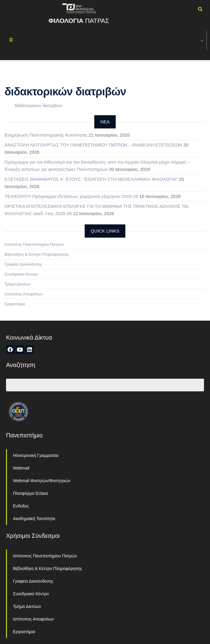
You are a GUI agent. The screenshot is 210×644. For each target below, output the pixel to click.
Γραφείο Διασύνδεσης (23, 264)
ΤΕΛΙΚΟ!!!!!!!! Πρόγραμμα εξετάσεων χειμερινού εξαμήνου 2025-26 (71, 196)
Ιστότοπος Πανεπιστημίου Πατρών (34, 244)
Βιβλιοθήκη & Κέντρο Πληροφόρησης (37, 254)
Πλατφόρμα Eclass (30, 493)
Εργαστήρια (15, 304)
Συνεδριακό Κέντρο (21, 274)
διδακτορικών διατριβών (38, 105)
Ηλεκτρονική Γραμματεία (36, 455)
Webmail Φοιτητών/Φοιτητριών (42, 481)
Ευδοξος (21, 506)
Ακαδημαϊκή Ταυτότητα (34, 519)
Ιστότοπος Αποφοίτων (24, 294)
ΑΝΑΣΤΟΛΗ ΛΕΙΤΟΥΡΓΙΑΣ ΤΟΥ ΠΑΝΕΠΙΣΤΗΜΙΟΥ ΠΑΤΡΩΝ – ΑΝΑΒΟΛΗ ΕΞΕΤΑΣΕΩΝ (93, 145)
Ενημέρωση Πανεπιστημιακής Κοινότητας (46, 135)
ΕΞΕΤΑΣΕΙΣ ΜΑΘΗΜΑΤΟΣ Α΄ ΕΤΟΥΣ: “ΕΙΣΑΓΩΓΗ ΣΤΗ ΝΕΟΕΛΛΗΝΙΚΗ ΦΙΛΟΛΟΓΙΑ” (91, 179)
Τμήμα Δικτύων (18, 284)
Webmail (21, 468)
